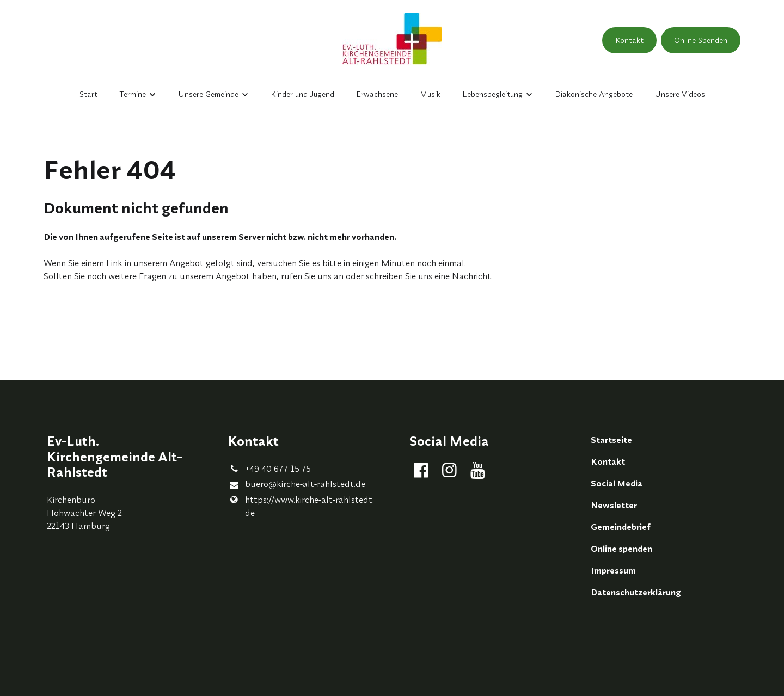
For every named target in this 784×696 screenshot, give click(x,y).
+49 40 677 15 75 (269, 469)
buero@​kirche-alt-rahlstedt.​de (296, 484)
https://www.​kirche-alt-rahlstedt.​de (301, 506)
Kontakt (629, 40)
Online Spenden (701, 40)
